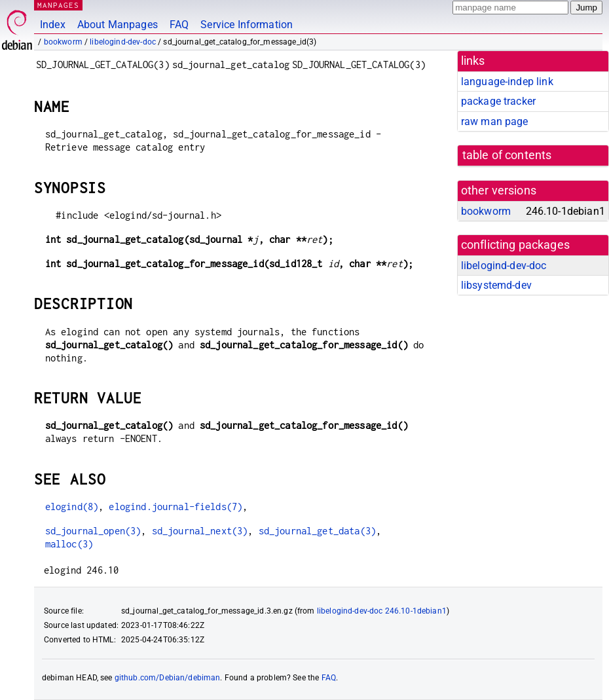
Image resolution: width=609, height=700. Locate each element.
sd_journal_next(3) (200, 531)
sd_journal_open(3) (93, 531)
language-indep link (507, 82)
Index (53, 25)
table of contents (507, 155)
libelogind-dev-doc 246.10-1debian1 (382, 611)
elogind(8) (72, 507)
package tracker (498, 101)
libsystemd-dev (496, 285)
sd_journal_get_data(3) (317, 531)
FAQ (179, 25)
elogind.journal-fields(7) (175, 507)
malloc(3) (69, 544)
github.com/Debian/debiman (168, 678)
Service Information (247, 25)
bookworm (63, 42)
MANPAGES (58, 5)
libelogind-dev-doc (123, 42)
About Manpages (118, 25)
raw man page (495, 121)
